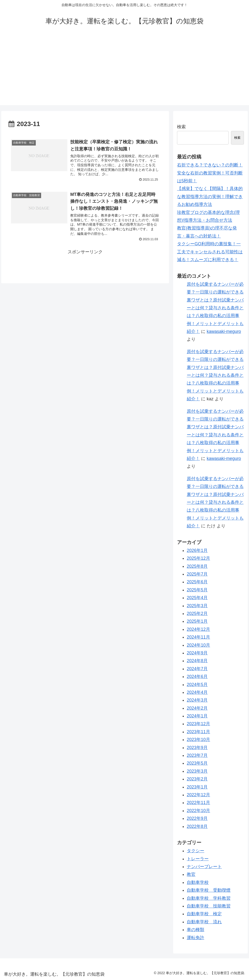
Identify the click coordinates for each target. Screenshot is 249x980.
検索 (181, 127)
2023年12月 (198, 724)
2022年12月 (198, 795)
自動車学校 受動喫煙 (209, 890)
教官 (191, 874)
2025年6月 (197, 582)
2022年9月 (197, 818)
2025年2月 (197, 614)
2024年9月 (197, 653)
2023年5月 (197, 763)
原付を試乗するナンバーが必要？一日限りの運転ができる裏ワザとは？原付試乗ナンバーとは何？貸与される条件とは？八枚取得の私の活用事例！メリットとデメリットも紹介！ (215, 308)
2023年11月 (198, 732)
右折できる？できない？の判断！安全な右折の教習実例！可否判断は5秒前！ (210, 173)
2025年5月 (197, 590)
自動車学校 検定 (204, 914)
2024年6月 (197, 677)
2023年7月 (197, 755)
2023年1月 (197, 787)
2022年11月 (198, 803)
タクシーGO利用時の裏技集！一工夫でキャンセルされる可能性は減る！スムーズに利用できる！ (210, 252)
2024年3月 (197, 700)
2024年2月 (197, 708)
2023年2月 (197, 779)
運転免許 (196, 938)
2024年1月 (197, 716)
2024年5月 (197, 685)
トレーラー (198, 859)
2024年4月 (197, 692)
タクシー (196, 851)
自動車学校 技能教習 (209, 906)
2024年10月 (198, 645)
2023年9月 (197, 748)
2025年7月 (197, 574)
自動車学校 (198, 882)
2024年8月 (197, 661)
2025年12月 (198, 558)
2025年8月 (197, 566)
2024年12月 (198, 629)
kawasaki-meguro (224, 331)
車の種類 (196, 930)
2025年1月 (197, 621)
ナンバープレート (204, 867)
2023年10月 (198, 740)
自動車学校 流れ (204, 922)
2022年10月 (198, 811)
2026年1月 (197, 550)
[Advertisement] (124, 71)
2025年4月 (197, 598)
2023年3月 (197, 771)
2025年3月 (197, 606)
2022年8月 (197, 826)
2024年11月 (198, 637)
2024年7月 (197, 669)
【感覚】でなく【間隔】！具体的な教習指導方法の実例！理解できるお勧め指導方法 (210, 197)
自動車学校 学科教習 (209, 898)
